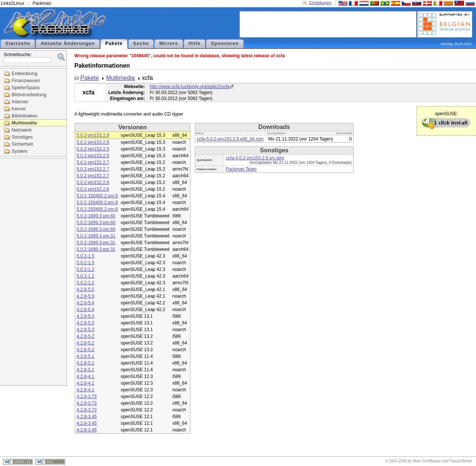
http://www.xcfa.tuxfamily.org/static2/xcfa (190, 87)
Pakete (114, 43)
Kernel (19, 109)
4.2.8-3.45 (87, 417)
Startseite (18, 43)
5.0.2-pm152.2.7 (93, 162)
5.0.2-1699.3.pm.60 (96, 216)
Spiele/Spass (26, 88)
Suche (141, 43)
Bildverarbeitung (29, 95)
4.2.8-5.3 (85, 316)
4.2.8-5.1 (85, 356)
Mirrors (168, 43)
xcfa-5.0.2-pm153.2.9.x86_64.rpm (230, 139)
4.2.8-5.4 (85, 303)
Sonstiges (22, 137)
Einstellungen (320, 3)
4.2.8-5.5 (85, 289)
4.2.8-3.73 (87, 397)
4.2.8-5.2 (85, 336)
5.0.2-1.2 (85, 269)
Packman (42, 3)
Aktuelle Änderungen (68, 43)
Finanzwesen (26, 80)
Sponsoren (225, 43)
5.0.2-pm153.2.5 (93, 149)
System (20, 151)
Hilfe (194, 43)
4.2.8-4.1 (85, 376)
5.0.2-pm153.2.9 (93, 135)
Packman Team (241, 169)
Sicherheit (22, 144)
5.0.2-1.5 (85, 256)
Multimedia (24, 123)
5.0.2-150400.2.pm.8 (97, 196)
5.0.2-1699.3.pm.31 (96, 236)
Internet (20, 102)
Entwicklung (24, 73)
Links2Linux (12, 3)
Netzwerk (22, 130)
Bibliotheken (25, 116)
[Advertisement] (328, 24)
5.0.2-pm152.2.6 (93, 182)
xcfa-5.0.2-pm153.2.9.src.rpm (255, 158)
